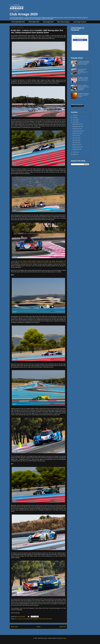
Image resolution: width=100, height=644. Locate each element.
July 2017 (75, 136)
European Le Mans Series (39, 619)
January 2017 (76, 149)
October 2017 (76, 129)
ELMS (31, 619)
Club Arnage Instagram (63, 22)
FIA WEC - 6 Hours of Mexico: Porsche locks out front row (83, 79)
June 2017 (75, 138)
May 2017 (75, 140)
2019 (74, 118)
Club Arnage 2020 (24, 12)
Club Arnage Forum (34, 22)
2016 (74, 152)
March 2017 (76, 145)
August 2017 (76, 133)
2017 (16, 619)
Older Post (63, 627)
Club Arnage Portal (48, 22)
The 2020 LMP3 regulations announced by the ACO (83, 71)
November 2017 (77, 126)
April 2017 (75, 142)
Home (39, 627)
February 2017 (76, 147)
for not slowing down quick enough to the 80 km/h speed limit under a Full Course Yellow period (42, 263)
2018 (74, 120)
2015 (74, 154)
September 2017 (77, 131)
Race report (49, 619)
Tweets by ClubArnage (77, 104)
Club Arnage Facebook (80, 22)
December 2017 (77, 124)
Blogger (64, 638)
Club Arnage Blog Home (18, 22)
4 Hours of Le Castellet (23, 619)
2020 (74, 115)
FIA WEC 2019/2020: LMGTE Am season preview (83, 95)
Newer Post (14, 627)
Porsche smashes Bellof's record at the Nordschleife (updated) (83, 87)
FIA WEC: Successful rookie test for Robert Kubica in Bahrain (83, 63)
